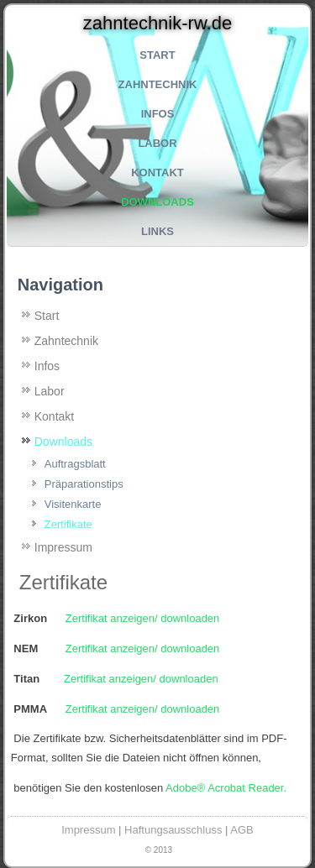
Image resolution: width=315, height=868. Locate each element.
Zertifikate (68, 524)
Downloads (157, 202)
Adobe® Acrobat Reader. (226, 788)
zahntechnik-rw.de (157, 23)
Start (157, 55)
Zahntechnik (158, 84)
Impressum (63, 547)
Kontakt (157, 173)
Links (157, 231)
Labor (157, 143)
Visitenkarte (73, 504)
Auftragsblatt (75, 464)
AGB (241, 830)
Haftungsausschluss (173, 830)
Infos (158, 114)
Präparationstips (84, 484)
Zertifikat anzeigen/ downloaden (143, 618)
